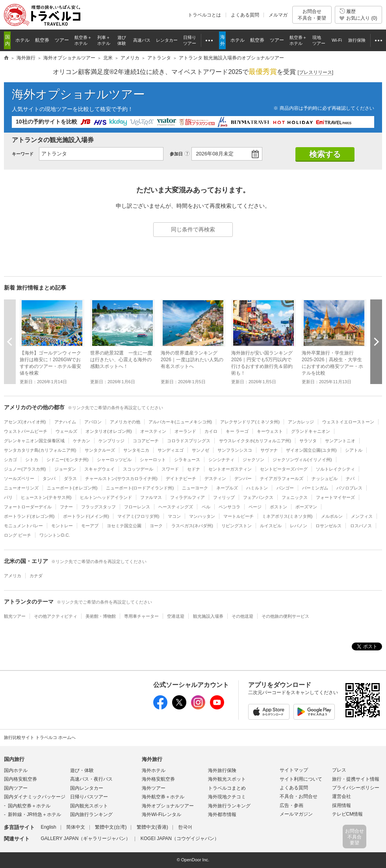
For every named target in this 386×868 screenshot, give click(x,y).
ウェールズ (66, 431)
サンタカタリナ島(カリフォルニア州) (40, 450)
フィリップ (224, 497)
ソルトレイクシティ (335, 469)
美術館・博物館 (101, 616)
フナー (66, 507)
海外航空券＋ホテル (163, 797)
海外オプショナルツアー (78, 94)
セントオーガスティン (230, 469)
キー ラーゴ (237, 431)
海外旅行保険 (222, 770)
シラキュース (187, 460)
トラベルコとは (204, 15)
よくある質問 (245, 15)
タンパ (49, 478)
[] (315, 73)
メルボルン (332, 516)
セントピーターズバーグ (284, 469)
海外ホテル (154, 770)
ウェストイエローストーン (348, 422)
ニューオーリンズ (21, 488)
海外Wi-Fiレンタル (161, 814)
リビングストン (237, 526)
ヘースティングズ (176, 507)
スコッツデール (138, 469)
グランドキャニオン (311, 431)
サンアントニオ (340, 441)
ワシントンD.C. (55, 535)
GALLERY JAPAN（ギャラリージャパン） (85, 838)
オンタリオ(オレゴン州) (109, 431)
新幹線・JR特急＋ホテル (34, 814)
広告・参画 (291, 805)
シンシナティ (221, 460)
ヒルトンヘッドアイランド (106, 497)
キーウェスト (270, 431)
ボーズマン (306, 507)
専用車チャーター (141, 616)
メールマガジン (296, 814)
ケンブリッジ (111, 441)
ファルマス (151, 497)
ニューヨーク (195, 488)
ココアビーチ (146, 441)
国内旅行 (14, 759)
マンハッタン (202, 516)
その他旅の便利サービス (285, 616)
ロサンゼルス (328, 526)
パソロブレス (349, 488)
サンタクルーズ (100, 450)
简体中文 (76, 827)
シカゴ (10, 460)
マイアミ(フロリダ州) (138, 516)
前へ (10, 342)
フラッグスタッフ (98, 507)
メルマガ (278, 15)
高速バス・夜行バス (91, 779)
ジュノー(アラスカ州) (25, 469)
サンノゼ (200, 450)
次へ (376, 342)
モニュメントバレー (23, 526)
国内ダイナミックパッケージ (35, 797)
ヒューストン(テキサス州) (46, 497)
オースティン (153, 431)
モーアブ (90, 526)
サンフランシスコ (235, 450)
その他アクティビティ (56, 616)
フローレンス (137, 507)
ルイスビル (271, 526)
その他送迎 (242, 616)
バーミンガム (315, 488)
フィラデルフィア (187, 497)
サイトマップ (294, 770)
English (48, 827)
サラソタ (308, 441)
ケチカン (82, 441)
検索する (325, 154)
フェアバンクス (258, 497)
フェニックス (295, 497)
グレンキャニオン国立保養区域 (34, 441)
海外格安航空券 (158, 779)
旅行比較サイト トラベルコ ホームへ (40, 737)
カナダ (36, 576)
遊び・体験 (82, 770)
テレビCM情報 (348, 814)
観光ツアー (15, 616)
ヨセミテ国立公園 (124, 526)
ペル (206, 507)
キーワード (23, 154)
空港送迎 (176, 616)
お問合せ (312, 15)
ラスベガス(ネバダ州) (192, 526)
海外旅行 (152, 759)
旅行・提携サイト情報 (356, 779)
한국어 (185, 827)
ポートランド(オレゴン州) (29, 516)
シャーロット (153, 460)
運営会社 (341, 796)
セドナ (194, 469)
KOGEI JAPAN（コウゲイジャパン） (180, 838)
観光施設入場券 (208, 616)
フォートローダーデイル (28, 507)
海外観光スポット (227, 779)
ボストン (278, 507)
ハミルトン (257, 488)
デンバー (243, 478)
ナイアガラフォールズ (282, 478)
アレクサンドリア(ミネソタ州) (250, 422)
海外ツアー (154, 788)
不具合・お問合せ (299, 796)
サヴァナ (269, 450)
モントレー (62, 526)
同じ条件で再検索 (193, 229)
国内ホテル (16, 770)
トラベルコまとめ (227, 788)
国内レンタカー (87, 788)
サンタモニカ (136, 450)
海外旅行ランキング (229, 806)
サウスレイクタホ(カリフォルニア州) (255, 441)
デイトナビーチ (181, 478)
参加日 (176, 154)
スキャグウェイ (99, 469)
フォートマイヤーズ (335, 497)
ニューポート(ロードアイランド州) (140, 488)
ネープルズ (227, 488)
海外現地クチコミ (227, 797)
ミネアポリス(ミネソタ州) (287, 516)
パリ (8, 497)
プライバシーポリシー (356, 788)
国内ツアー (16, 788)
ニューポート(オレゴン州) (72, 488)
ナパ (350, 478)
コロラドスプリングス (189, 441)
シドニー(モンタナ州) (67, 460)
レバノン (299, 526)
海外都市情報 (222, 814)
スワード (170, 469)
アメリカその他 (125, 422)
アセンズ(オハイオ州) (25, 422)
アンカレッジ (301, 422)
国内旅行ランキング (91, 814)
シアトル (354, 450)
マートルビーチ (238, 516)
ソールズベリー (19, 478)
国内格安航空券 (20, 779)
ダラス (70, 478)
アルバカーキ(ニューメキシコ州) (180, 422)
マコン (174, 516)
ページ (255, 507)
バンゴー (285, 488)
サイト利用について (301, 779)
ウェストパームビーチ (26, 431)
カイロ (211, 431)
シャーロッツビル (114, 460)
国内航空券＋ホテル (29, 806)
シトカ (32, 460)
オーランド (185, 431)
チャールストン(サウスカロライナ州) (121, 478)
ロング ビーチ (18, 535)
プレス (339, 770)
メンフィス (362, 516)
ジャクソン (253, 460)
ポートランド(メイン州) (86, 516)
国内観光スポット (89, 806)
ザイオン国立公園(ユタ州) (311, 450)
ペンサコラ (229, 507)
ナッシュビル (325, 478)
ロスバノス (361, 526)
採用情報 (341, 805)
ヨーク (156, 526)
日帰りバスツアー (89, 797)
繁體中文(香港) (152, 827)
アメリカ (13, 576)
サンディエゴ (171, 450)
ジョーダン (65, 469)
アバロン (93, 422)
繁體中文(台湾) (111, 827)
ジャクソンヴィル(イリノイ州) (302, 460)
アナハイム (65, 422)
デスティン (215, 478)
